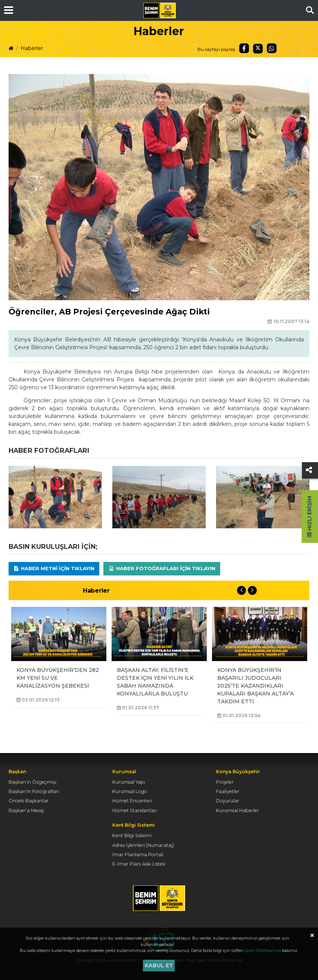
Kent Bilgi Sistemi (132, 835)
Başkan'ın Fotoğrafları (34, 791)
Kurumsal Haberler (238, 810)
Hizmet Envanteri (132, 801)
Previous (241, 590)
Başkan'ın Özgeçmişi (32, 782)
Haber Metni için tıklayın (54, 568)
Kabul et (159, 965)
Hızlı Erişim (309, 517)
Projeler (225, 782)
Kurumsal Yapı (129, 782)
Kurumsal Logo (130, 791)
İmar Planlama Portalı (138, 855)
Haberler (32, 48)
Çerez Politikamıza (263, 950)
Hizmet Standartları (135, 810)
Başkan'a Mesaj (26, 810)
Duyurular (228, 801)
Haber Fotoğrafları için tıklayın (162, 568)
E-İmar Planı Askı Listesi (139, 864)
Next (252, 590)
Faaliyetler (228, 791)
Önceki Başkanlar (29, 801)
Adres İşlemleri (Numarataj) (143, 845)
